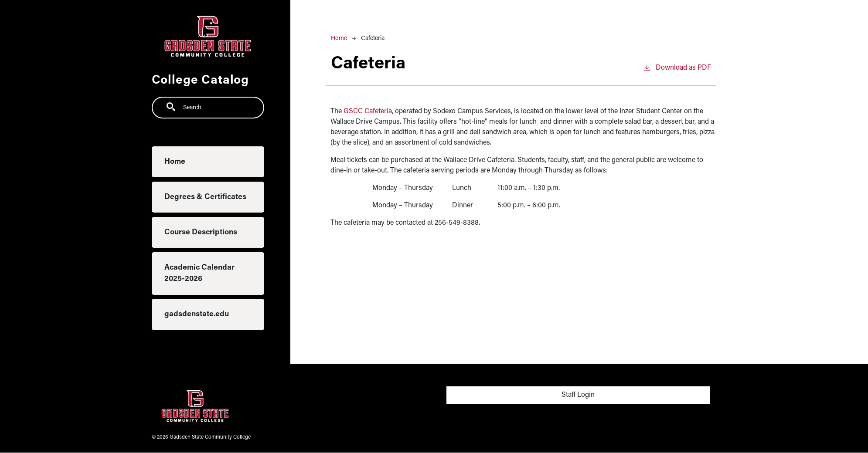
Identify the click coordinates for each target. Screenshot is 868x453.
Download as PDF (677, 67)
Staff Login (578, 395)
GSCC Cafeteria (368, 112)
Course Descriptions (201, 232)
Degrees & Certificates (205, 197)
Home (175, 162)
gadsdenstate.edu (197, 314)
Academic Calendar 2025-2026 (199, 273)
